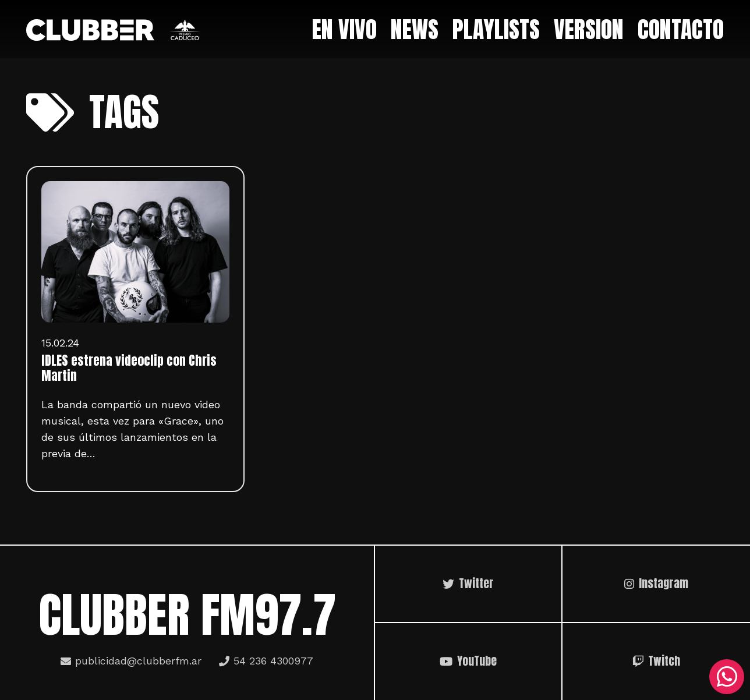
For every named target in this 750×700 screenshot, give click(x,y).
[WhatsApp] (727, 677)
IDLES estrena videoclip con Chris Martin (129, 368)
